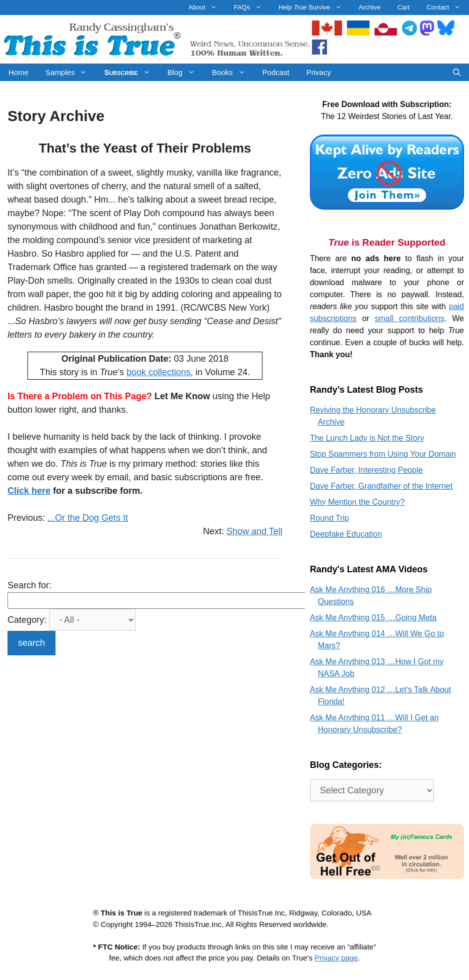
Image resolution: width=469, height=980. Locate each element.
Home (18, 72)
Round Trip (329, 518)
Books (233, 72)
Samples (70, 72)
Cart (404, 7)
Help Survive (314, 8)
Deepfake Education (346, 534)
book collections (158, 372)
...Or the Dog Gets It (88, 518)
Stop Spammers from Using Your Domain (383, 454)
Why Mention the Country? (357, 502)
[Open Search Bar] (457, 72)
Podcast (276, 72)
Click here (29, 491)
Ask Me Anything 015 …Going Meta (373, 618)
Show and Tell (254, 531)
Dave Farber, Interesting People (366, 470)
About (207, 8)
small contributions (410, 318)
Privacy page (336, 958)
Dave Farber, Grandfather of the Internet (381, 486)
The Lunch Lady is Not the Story (367, 438)
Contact (448, 8)
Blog (185, 72)
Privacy (319, 72)
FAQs (252, 8)
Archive (369, 7)
